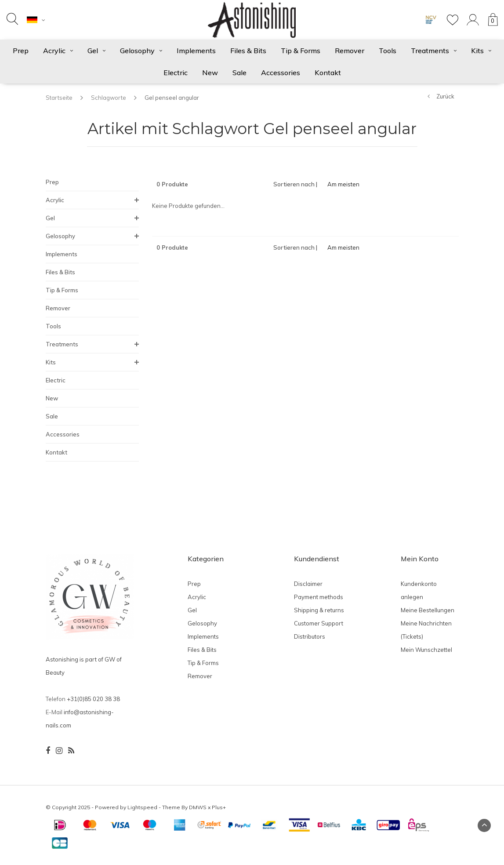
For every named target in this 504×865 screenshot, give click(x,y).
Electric (176, 73)
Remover (350, 51)
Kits (481, 51)
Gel (96, 51)
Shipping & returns (319, 610)
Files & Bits (248, 51)
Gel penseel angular (172, 98)
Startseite (59, 98)
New (210, 73)
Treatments (434, 51)
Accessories (281, 73)
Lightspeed (142, 807)
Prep (21, 51)
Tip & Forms (301, 51)
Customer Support (319, 623)
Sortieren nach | (295, 184)
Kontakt (328, 73)
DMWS (198, 807)
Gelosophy (141, 51)
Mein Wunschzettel (426, 650)
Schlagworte (109, 98)
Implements (196, 51)
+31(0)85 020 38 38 (93, 699)
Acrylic (58, 51)
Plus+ (219, 807)
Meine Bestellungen (428, 610)
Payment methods (319, 597)
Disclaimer (308, 584)
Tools (388, 51)
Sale (239, 73)
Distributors (310, 636)
